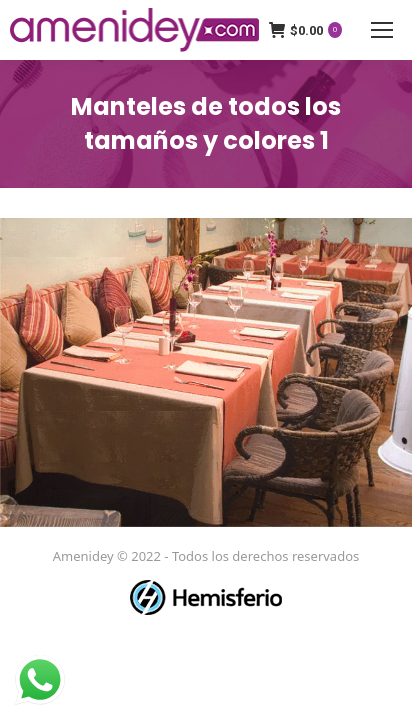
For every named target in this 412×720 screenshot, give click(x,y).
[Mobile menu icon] (382, 30)
